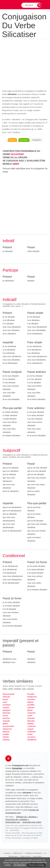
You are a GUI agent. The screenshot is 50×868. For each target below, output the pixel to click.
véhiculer (6, 697)
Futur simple (35, 342)
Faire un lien (25, 856)
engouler (6, 721)
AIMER (16, 164)
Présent (7, 247)
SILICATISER (17, 154)
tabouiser (7, 713)
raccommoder (8, 726)
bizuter (5, 699)
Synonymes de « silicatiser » (17, 819)
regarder (17, 689)
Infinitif (8, 241)
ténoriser (6, 718)
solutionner (7, 729)
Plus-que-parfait (12, 408)
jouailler (6, 734)
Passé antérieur (37, 372)
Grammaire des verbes (32, 822)
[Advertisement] (25, 64)
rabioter (6, 737)
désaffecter (32, 740)
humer (5, 716)
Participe (10, 270)
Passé (31, 247)
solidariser (32, 732)
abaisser (6, 732)
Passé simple (35, 313)
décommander (9, 694)
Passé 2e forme (12, 598)
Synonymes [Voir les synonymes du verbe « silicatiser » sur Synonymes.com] (24, 140)
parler (11, 689)
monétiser (7, 705)
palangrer (7, 710)
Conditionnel (14, 556)
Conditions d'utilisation (33, 853)
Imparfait (8, 342)
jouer (24, 689)
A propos (7, 853)
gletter (5, 724)
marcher (30, 689)
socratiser (31, 737)
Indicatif (10, 300)
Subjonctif (11, 450)
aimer (5, 689)
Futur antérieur (36, 408)
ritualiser (6, 740)
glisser (30, 710)
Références (17, 853)
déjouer (30, 702)
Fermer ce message (36, 865)
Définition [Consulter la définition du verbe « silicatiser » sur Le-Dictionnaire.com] (12, 140)
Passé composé (12, 372)
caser (5, 702)
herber (30, 734)
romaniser (31, 713)
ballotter (31, 724)
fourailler (31, 694)
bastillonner (32, 697)
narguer (31, 729)
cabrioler (31, 707)
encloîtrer (31, 699)
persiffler (31, 705)
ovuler (30, 716)
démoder (31, 721)
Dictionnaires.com (13, 822)
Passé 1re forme (37, 562)
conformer (32, 726)
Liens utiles (37, 856)
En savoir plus (20, 865)
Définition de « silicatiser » (27, 817)
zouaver (6, 707)
